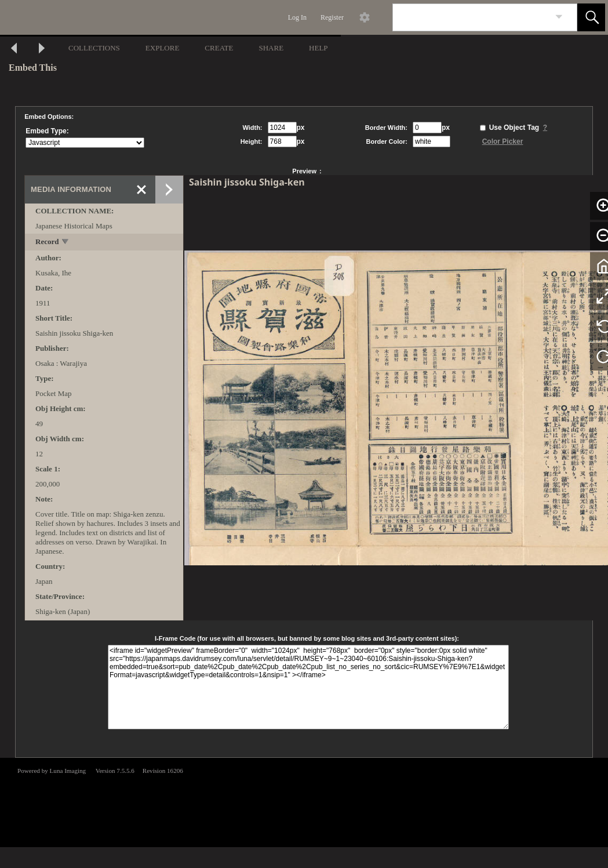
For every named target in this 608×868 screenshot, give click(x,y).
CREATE (219, 48)
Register (332, 17)
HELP (318, 48)
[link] (559, 17)
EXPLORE (163, 48)
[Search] (471, 17)
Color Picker (503, 141)
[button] (591, 17)
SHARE (271, 48)
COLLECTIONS (94, 48)
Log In (297, 17)
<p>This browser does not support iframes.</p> (304, 801)
